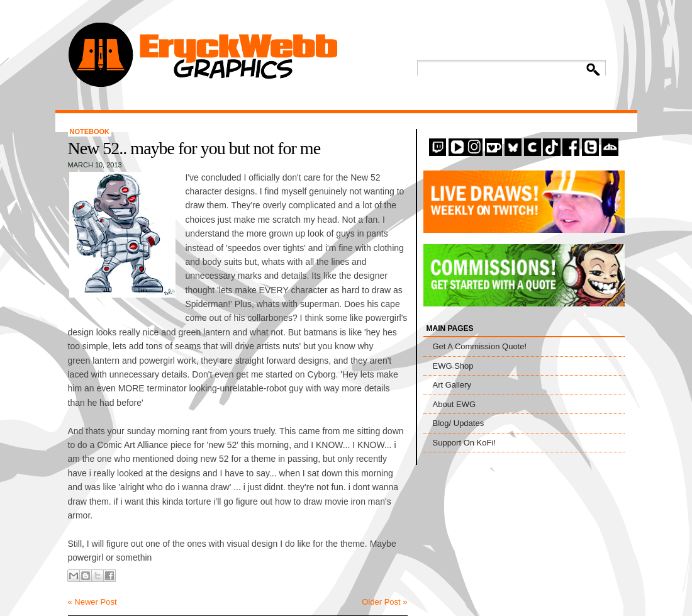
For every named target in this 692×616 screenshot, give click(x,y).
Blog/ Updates (459, 423)
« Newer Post (92, 602)
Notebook (90, 132)
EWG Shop (453, 366)
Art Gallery (452, 385)
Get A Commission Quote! (480, 346)
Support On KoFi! (464, 443)
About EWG (455, 404)
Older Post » (384, 602)
